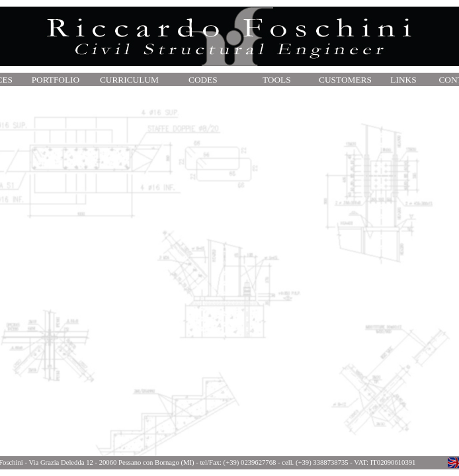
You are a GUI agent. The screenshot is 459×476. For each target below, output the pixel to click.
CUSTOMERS (345, 80)
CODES (203, 80)
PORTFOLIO (56, 80)
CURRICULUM (129, 80)
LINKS (403, 80)
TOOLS (277, 80)
